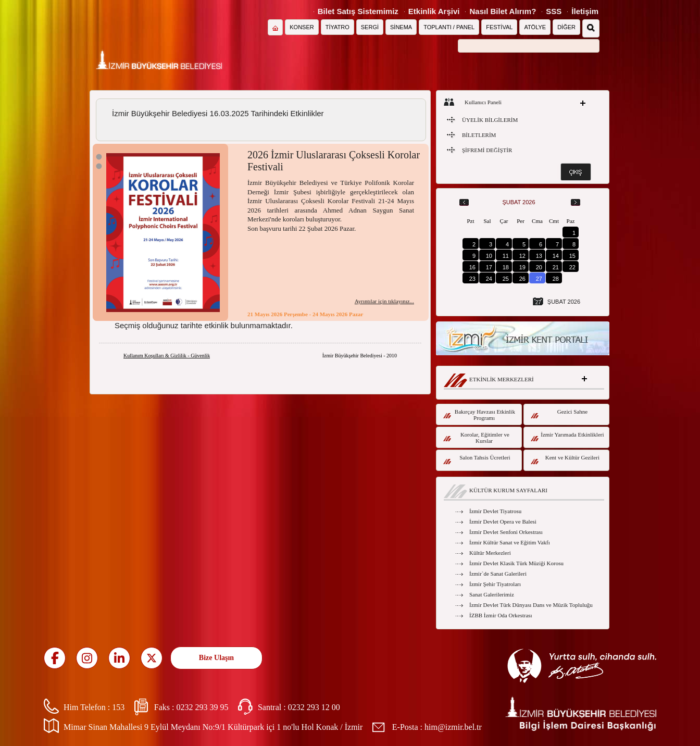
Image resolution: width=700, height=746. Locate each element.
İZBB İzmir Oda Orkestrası (501, 615)
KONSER (302, 27)
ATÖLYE (535, 27)
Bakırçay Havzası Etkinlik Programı (479, 415)
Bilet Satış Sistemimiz (358, 11)
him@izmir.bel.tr (453, 727)
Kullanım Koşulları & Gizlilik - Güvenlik (167, 356)
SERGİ (370, 27)
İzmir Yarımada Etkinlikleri (567, 436)
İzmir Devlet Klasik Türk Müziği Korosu (516, 563)
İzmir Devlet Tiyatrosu (495, 511)
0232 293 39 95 (202, 707)
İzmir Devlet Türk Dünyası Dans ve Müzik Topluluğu (531, 605)
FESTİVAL (499, 27)
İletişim (585, 11)
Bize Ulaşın (216, 658)
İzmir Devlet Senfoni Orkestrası (506, 532)
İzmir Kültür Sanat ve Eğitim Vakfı (510, 542)
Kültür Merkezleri (490, 553)
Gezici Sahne (559, 413)
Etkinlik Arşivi (434, 11)
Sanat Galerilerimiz (492, 594)
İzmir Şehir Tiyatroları (495, 584)
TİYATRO (337, 27)
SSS (554, 11)
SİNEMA (401, 27)
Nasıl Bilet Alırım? (503, 11)
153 (118, 707)
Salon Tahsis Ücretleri (477, 459)
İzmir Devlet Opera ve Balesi (503, 521)
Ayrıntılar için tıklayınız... (384, 301)
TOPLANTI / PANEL (449, 27)
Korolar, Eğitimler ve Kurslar (476, 438)
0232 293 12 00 (314, 707)
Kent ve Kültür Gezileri (565, 459)
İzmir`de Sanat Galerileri (498, 574)
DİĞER (566, 27)
